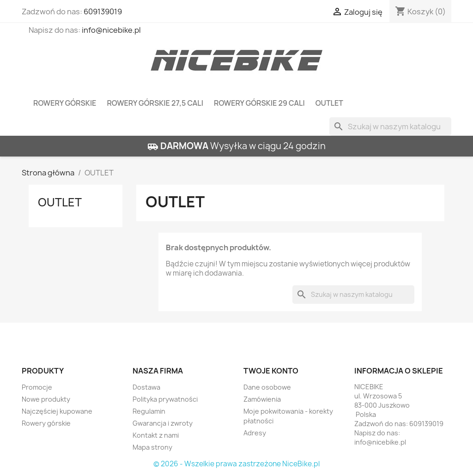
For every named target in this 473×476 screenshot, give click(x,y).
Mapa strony (152, 447)
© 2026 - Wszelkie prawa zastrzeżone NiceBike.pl (236, 464)
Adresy (255, 433)
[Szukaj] (390, 127)
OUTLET (329, 103)
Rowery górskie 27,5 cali (155, 103)
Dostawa (146, 387)
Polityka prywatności (165, 399)
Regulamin (149, 411)
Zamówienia (262, 399)
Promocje (37, 387)
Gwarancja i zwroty (163, 423)
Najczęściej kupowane (57, 411)
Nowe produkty (46, 399)
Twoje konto (271, 371)
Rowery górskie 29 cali (259, 103)
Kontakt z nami (156, 435)
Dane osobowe (267, 387)
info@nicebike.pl (111, 30)
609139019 (103, 12)
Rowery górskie (65, 103)
